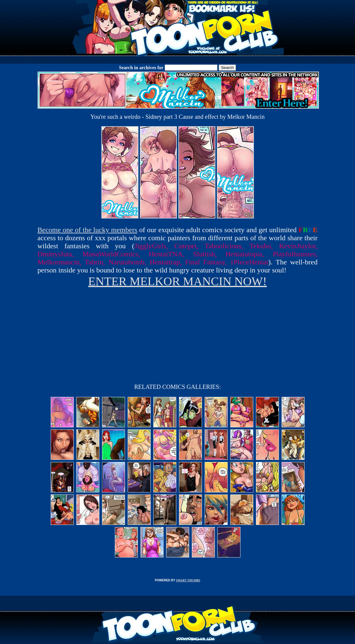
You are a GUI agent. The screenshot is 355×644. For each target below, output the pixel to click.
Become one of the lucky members (88, 230)
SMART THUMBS (188, 580)
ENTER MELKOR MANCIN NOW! (178, 281)
